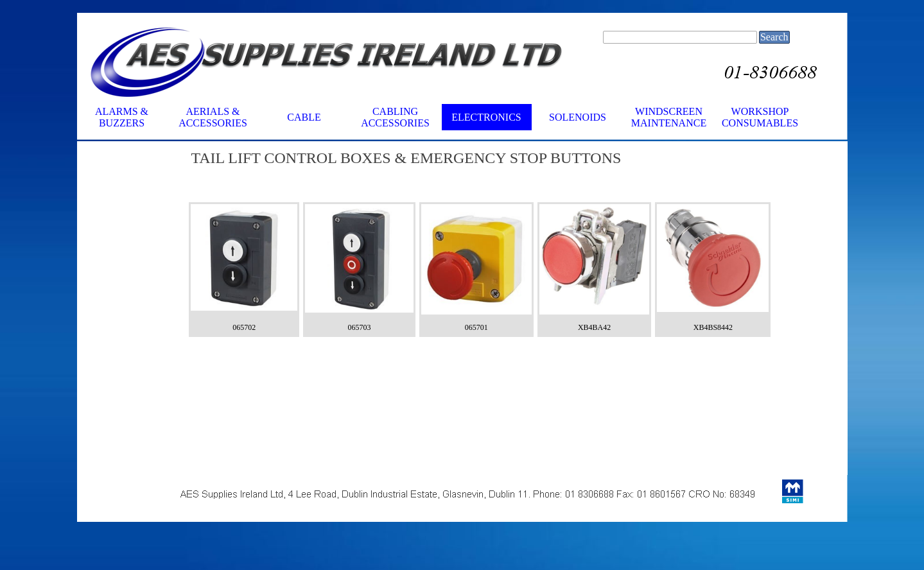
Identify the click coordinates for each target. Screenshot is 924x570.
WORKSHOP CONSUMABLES (760, 117)
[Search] (680, 37)
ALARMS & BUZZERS (122, 117)
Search (774, 37)
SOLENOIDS (578, 117)
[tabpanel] (480, 172)
